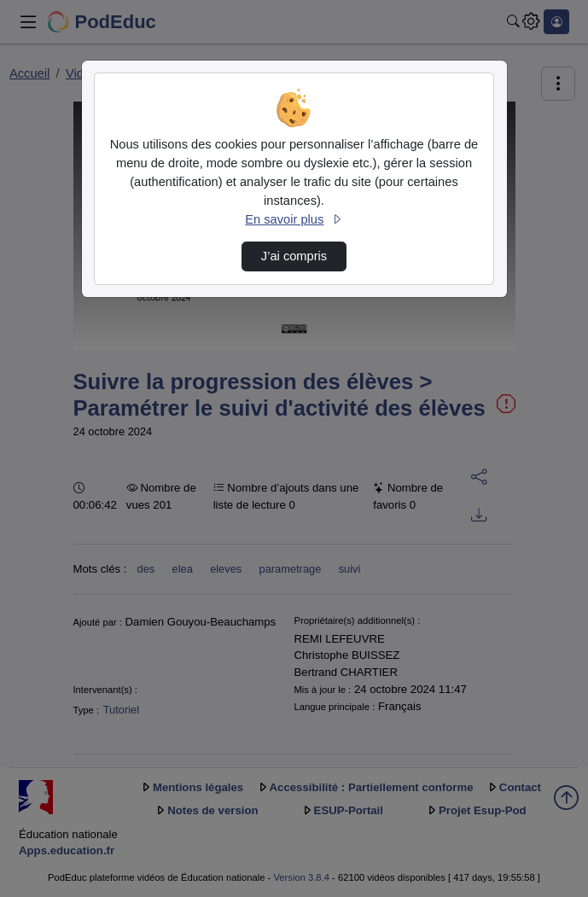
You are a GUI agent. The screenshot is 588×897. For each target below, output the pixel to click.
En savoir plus (294, 219)
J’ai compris (294, 256)
